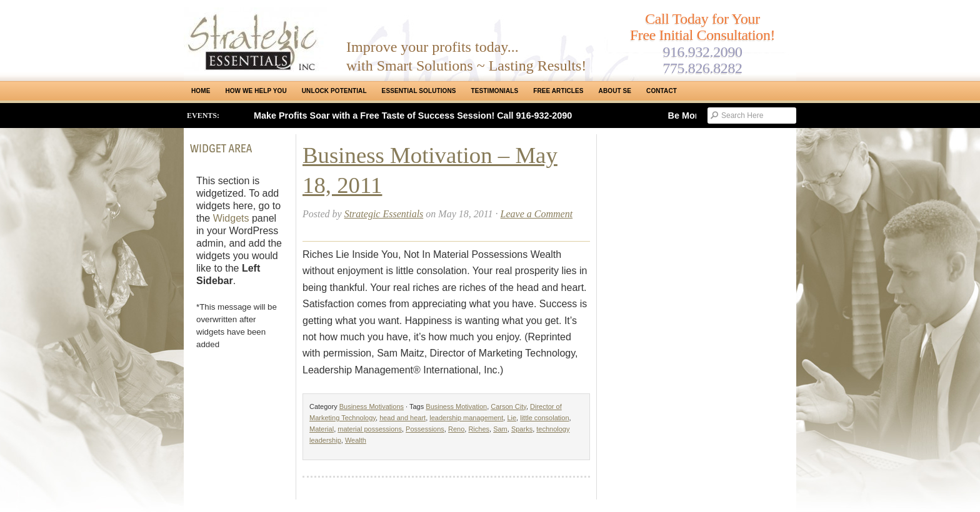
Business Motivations (372, 406)
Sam (500, 429)
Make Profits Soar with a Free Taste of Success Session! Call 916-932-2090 (413, 116)
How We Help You (256, 91)
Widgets (231, 218)
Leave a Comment (537, 214)
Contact (662, 91)
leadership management (466, 418)
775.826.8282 (702, 68)
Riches (479, 429)
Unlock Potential (334, 91)
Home (201, 91)
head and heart (402, 418)
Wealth (356, 440)
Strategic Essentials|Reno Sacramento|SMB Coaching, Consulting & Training (256, 39)
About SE (615, 91)
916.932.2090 (702, 52)
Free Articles (558, 91)
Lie (512, 418)
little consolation (544, 418)
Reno (456, 429)
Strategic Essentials (384, 214)
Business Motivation (456, 406)
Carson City (508, 406)
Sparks (522, 429)
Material (322, 429)
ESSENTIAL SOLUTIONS (419, 91)
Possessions (425, 429)
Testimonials (495, 91)
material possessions (370, 429)
